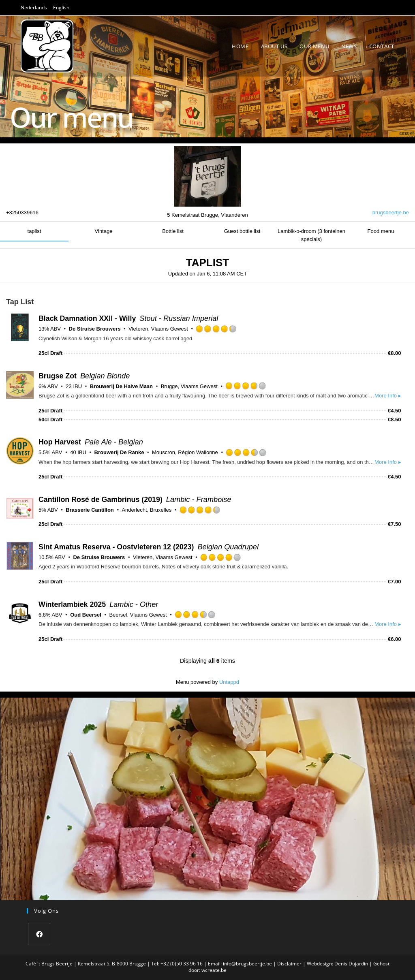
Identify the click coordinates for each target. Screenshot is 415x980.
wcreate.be (214, 970)
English (61, 7)
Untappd (229, 682)
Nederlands (34, 7)
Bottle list (173, 231)
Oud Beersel (86, 615)
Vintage (104, 231)
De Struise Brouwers (95, 329)
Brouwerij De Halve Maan (121, 386)
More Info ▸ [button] (388, 396)
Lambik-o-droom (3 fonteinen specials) (311, 235)
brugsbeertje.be (391, 212)
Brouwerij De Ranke (119, 452)
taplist (34, 231)
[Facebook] (39, 934)
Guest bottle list (242, 231)
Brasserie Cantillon (90, 510)
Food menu (381, 231)
